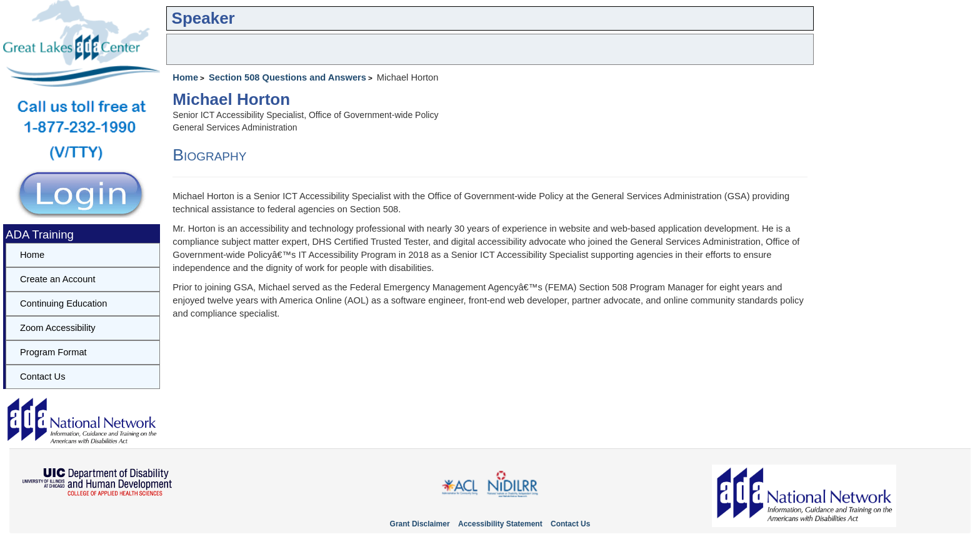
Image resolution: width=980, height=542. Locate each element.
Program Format (53, 352)
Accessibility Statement (500, 524)
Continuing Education (63, 303)
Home (185, 77)
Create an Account (58, 279)
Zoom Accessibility (58, 328)
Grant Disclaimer (420, 524)
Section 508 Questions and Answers (287, 77)
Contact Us (43, 377)
